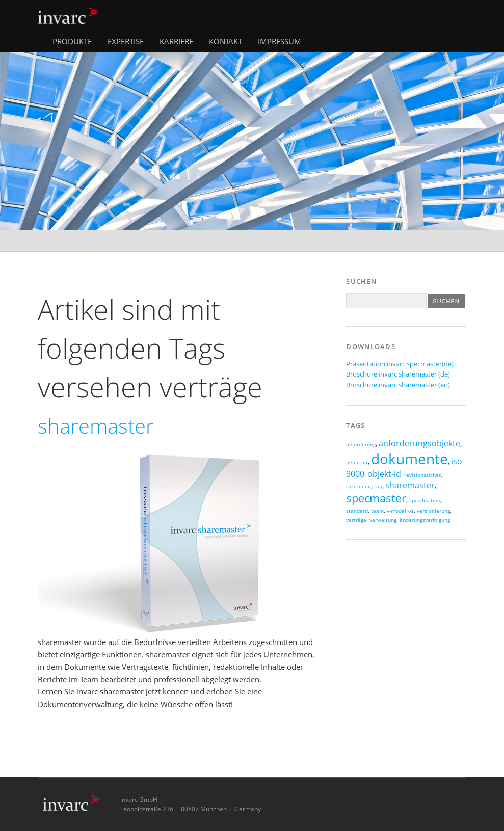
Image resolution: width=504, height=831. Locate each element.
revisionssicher (422, 475)
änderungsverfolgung (425, 520)
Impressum (280, 41)
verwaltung (383, 520)
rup (378, 486)
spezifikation (425, 501)
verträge (356, 520)
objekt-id (384, 474)
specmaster (376, 498)
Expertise (126, 41)
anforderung (361, 445)
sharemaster (410, 485)
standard (357, 511)
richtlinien (359, 486)
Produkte (72, 41)
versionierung (433, 511)
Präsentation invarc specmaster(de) (400, 364)
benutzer (357, 462)
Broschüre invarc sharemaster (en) (398, 385)
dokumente (409, 459)
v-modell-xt (400, 511)
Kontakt (226, 41)
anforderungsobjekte (419, 443)
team (377, 511)
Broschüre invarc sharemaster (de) (398, 374)
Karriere (176, 41)
